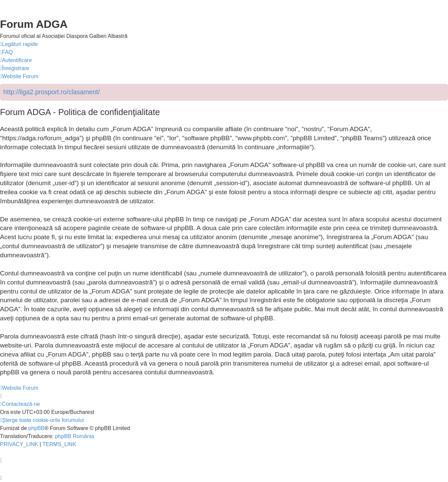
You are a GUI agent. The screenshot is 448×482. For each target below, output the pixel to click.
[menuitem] (6, 52)
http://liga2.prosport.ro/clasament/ (52, 92)
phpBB (36, 428)
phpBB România (75, 436)
